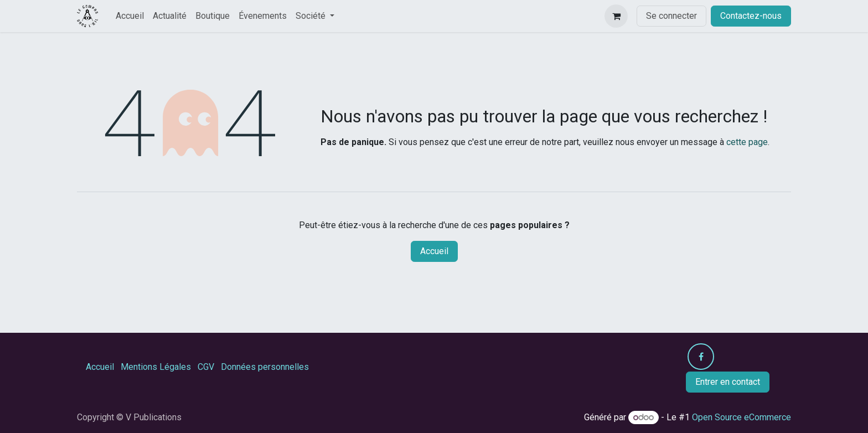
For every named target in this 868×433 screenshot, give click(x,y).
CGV (206, 367)
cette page (747, 142)
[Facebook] (701, 357)
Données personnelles (265, 367)
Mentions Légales (156, 367)
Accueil (434, 251)
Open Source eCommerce (742, 417)
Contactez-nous (751, 16)
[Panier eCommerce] (616, 16)
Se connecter (671, 16)
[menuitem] (130, 16)
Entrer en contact (728, 382)
